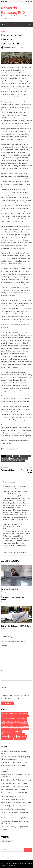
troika (27, 729)
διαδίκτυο (15, 734)
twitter (9, 731)
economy (25, 714)
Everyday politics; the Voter (10, 783)
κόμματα (24, 736)
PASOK (12, 458)
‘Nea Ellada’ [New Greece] (10, 806)
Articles (4, 32)
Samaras (25, 458)
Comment (4, 645)
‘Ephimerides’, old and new (10, 799)
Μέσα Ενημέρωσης (6, 734)
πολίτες (11, 739)
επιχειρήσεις (12, 736)
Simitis (4, 461)
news (18, 724)
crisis (20, 714)
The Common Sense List (9, 790)
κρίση (19, 736)
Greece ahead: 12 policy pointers (12, 762)
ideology (16, 456)
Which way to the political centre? (12, 803)
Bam (13, 865)
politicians (4, 729)
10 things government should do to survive (15, 769)
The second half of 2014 (9, 589)
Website (4, 687)
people (17, 726)
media (3, 724)
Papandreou (5, 458)
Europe (26, 716)
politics (18, 458)
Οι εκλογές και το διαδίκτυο (10, 818)
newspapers (24, 724)
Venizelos (21, 461)
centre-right (5, 714)
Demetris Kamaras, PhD (13, 10)
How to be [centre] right (9, 766)
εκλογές (22, 734)
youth (20, 731)
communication (13, 714)
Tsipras (15, 461)
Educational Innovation (9, 796)
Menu (5, 25)
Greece (10, 456)
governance (5, 719)
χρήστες (23, 739)
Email (3, 679)
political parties (24, 726)
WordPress (6, 865)
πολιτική (17, 739)
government (12, 719)
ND (29, 456)
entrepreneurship (19, 716)
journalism (10, 721)
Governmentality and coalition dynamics (14, 751)
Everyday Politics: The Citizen (11, 786)
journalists (17, 721)
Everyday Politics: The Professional (13, 780)
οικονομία (4, 739)
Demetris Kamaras (11, 48)
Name (3, 671)
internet (4, 721)
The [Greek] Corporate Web (10, 793)
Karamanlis (24, 456)
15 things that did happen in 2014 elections (16, 626)
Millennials (9, 724)
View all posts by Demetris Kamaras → (14, 553)
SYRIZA (9, 461)
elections (11, 716)
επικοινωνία (5, 736)
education (4, 716)
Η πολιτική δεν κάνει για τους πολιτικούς (15, 827)
